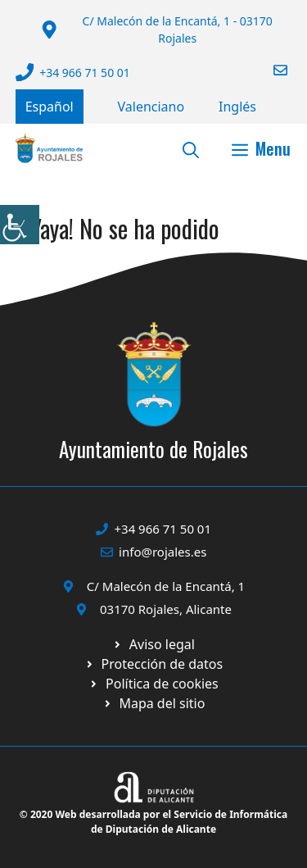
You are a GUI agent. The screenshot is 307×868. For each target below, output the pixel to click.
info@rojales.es (163, 552)
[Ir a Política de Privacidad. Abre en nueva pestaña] (153, 644)
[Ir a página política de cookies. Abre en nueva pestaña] (153, 664)
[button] (191, 148)
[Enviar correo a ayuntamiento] (270, 70)
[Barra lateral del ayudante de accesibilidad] (20, 225)
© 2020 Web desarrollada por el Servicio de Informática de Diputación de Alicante (153, 822)
